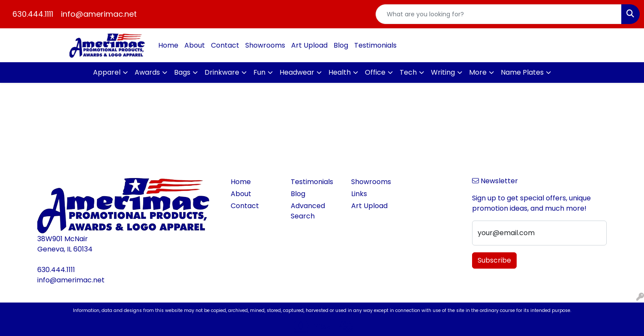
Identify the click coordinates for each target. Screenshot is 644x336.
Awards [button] (147, 72)
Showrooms (265, 45)
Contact (225, 45)
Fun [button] (259, 72)
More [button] (478, 72)
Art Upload (309, 45)
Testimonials (375, 45)
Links (359, 194)
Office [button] (375, 72)
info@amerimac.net (99, 14)
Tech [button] (408, 72)
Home (168, 45)
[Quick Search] (499, 14)
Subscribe (494, 260)
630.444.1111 (33, 14)
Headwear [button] (297, 72)
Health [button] (340, 72)
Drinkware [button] (222, 72)
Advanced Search (308, 211)
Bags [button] (182, 72)
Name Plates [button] (522, 72)
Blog (341, 45)
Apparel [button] (107, 72)
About (195, 45)
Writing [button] (443, 72)
